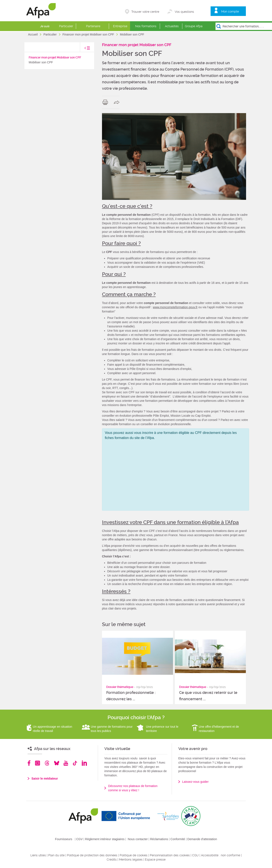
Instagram (38, 763)
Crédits (112, 859)
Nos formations (146, 26)
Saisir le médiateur (45, 779)
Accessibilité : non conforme (221, 855)
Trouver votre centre (145, 12)
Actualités (172, 26)
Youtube (66, 763)
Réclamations (159, 839)
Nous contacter (138, 839)
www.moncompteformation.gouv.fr (175, 307)
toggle (83, 49)
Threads (47, 763)
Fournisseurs (64, 839)
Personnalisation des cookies (170, 855)
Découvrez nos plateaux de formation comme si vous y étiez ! (133, 788)
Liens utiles (38, 855)
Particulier (66, 26)
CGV (79, 839)
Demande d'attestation (202, 839)
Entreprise (120, 26)
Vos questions (184, 12)
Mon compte (230, 11)
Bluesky (57, 763)
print (106, 102)
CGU (195, 855)
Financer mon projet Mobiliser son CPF (89, 34)
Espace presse (155, 859)
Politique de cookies (134, 855)
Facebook (29, 763)
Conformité (178, 839)
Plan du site (56, 855)
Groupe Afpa (194, 26)
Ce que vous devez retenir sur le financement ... (208, 696)
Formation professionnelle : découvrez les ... (131, 696)
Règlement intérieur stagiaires (105, 839)
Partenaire (93, 26)
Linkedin (84, 763)
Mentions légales (131, 859)
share (118, 102)
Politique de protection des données (92, 855)
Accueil (33, 34)
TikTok (75, 763)
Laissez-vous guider (195, 782)
